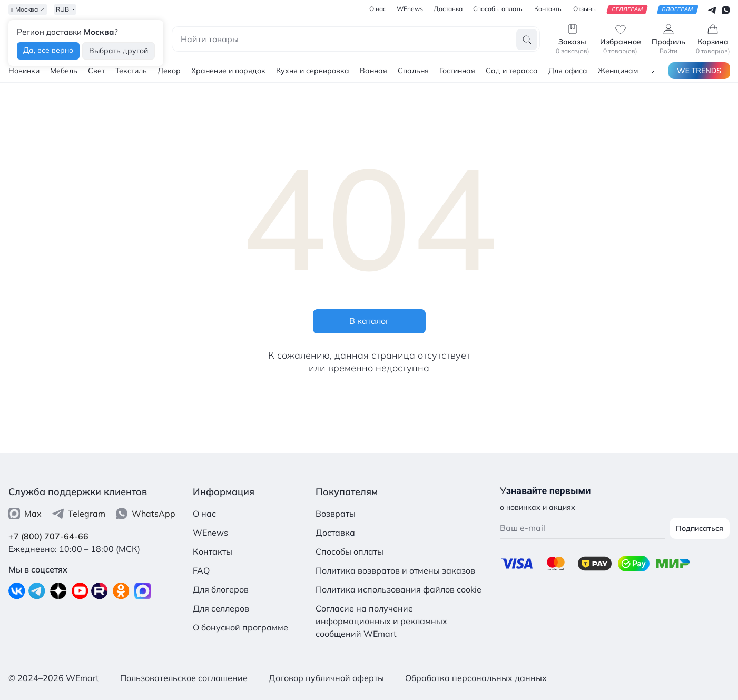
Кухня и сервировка (313, 71)
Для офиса (568, 71)
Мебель (64, 71)
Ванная (373, 71)
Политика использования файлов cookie (398, 589)
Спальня (413, 71)
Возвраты (336, 514)
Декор (169, 71)
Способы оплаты (350, 551)
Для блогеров (221, 589)
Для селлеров (221, 608)
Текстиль (131, 71)
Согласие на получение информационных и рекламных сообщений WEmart (381, 621)
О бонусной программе (240, 627)
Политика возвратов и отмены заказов (395, 570)
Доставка (335, 533)
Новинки (24, 71)
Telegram (79, 514)
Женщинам (618, 71)
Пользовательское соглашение (184, 678)
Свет (96, 71)
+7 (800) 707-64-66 (48, 536)
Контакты (213, 551)
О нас (204, 514)
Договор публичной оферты (326, 678)
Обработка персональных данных (476, 678)
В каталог (369, 321)
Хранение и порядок (228, 71)
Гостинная (457, 71)
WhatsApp (146, 514)
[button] (653, 70)
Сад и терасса (512, 71)
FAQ (201, 570)
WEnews (210, 533)
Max (25, 514)
